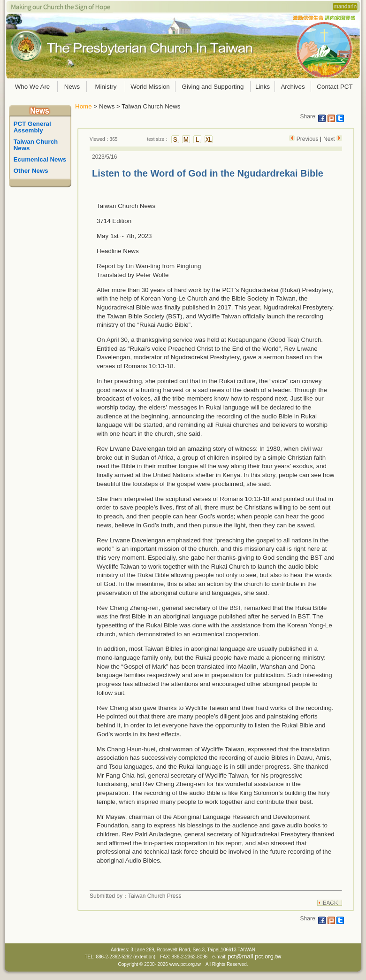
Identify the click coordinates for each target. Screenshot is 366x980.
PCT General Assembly (33, 127)
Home (84, 106)
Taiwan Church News (37, 145)
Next (330, 139)
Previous (307, 139)
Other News (31, 171)
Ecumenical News (40, 159)
